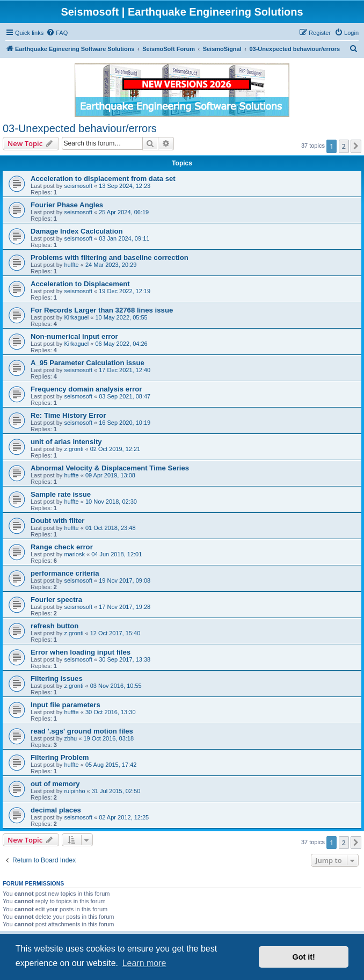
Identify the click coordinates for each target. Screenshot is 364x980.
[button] (356, 146)
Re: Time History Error (68, 415)
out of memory (55, 784)
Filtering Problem (60, 757)
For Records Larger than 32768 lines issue (102, 310)
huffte (71, 265)
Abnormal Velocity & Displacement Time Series (110, 468)
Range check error (62, 547)
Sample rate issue (61, 494)
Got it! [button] (304, 957)
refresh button (54, 626)
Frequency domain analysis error (86, 389)
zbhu (70, 738)
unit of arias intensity (66, 442)
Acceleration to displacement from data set (103, 179)
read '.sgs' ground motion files (82, 731)
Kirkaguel (76, 317)
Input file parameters (65, 705)
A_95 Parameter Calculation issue (88, 363)
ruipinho (74, 791)
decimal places (56, 810)
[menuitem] (57, 33)
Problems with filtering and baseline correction (110, 257)
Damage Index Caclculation (77, 231)
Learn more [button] (144, 963)
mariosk (74, 554)
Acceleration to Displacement (80, 284)
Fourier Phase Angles (67, 205)
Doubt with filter (57, 521)
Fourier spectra (56, 600)
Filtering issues (57, 678)
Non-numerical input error (74, 336)
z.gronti (74, 449)
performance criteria (65, 573)
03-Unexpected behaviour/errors (80, 128)
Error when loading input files (81, 652)
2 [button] (344, 146)
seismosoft (78, 186)
